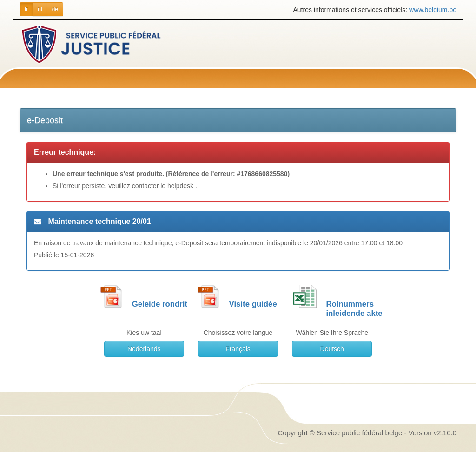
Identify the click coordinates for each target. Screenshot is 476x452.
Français (238, 349)
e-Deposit (45, 120)
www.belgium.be (433, 10)
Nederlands (144, 349)
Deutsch (332, 349)
